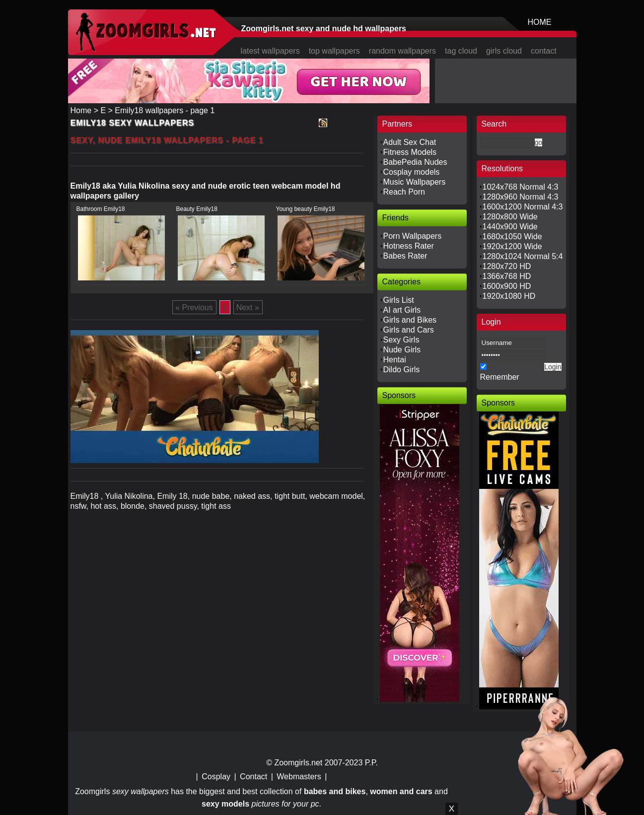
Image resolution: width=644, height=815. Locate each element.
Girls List (399, 300)
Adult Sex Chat (410, 142)
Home (81, 110)
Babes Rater (405, 256)
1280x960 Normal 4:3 (521, 197)
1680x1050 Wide (512, 237)
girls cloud (504, 51)
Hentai (395, 360)
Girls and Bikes (410, 320)
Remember (500, 377)
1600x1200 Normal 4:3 (523, 207)
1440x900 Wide (510, 227)
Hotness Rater (409, 246)
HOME (540, 22)
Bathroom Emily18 (101, 209)
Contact (253, 777)
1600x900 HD (507, 286)
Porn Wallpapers (413, 236)
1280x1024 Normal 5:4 (523, 256)
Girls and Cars (409, 330)
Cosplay (216, 777)
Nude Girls (402, 350)
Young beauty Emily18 (306, 209)
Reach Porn (404, 192)
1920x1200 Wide (512, 246)
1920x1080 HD (509, 296)
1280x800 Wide (510, 217)
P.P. (371, 763)
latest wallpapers (270, 51)
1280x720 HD (507, 266)
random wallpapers (402, 51)
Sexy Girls (401, 340)
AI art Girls (402, 310)
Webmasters (299, 777)
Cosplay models (412, 172)
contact (544, 51)
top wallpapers (334, 51)
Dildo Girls (402, 370)
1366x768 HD (507, 276)
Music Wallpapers (415, 182)
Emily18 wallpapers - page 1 (165, 110)
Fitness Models (410, 152)
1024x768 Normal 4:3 (521, 187)
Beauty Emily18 (197, 209)
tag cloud (461, 51)
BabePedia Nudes (415, 162)
